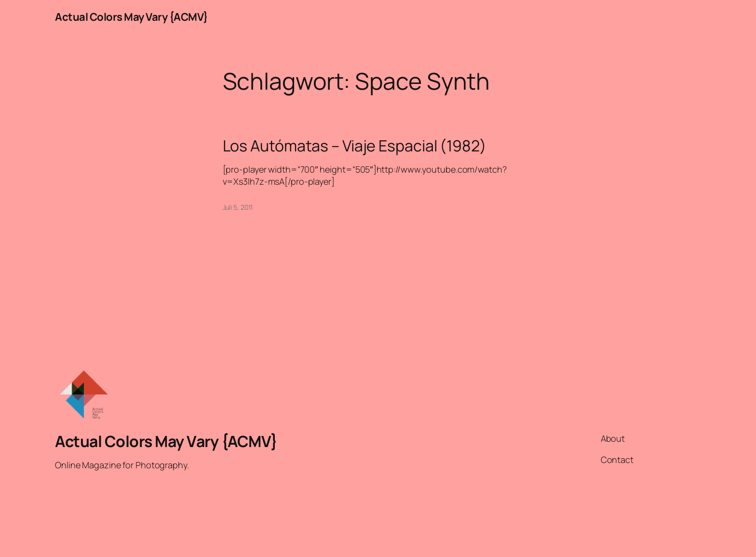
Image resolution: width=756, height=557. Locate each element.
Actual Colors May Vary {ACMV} (132, 17)
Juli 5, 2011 (238, 207)
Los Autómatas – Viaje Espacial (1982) (355, 146)
